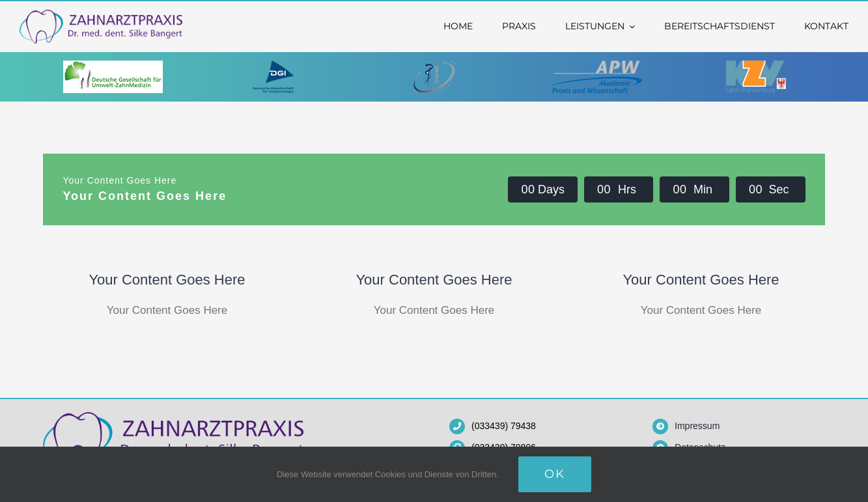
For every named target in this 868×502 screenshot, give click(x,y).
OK (555, 474)
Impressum (697, 426)
